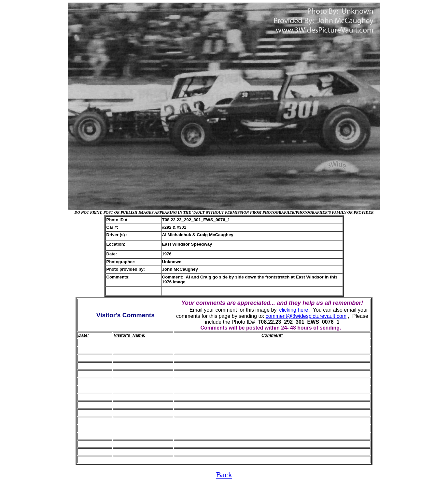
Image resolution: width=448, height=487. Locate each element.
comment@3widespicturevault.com (306, 316)
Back (224, 475)
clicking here (294, 310)
